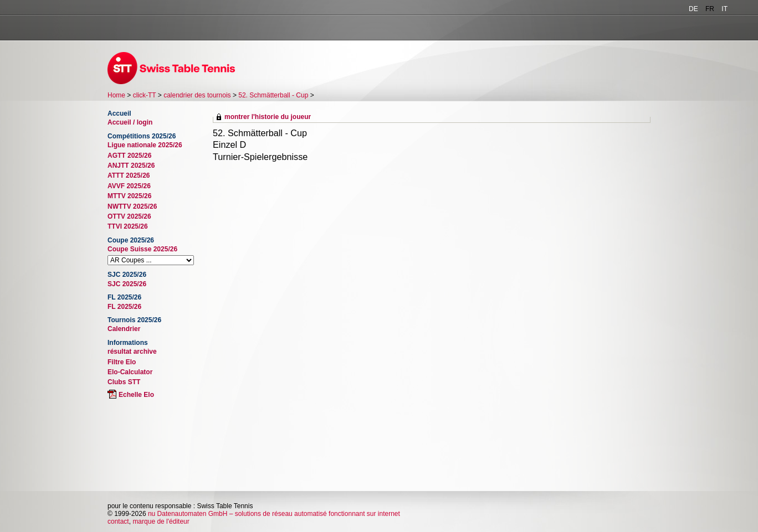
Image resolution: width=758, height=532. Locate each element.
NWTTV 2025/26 (132, 206)
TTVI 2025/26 (128, 226)
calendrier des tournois (197, 95)
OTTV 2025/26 (129, 216)
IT (724, 9)
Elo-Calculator (130, 372)
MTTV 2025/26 (129, 196)
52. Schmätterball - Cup (273, 95)
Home (116, 95)
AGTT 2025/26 (129, 156)
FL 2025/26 (124, 307)
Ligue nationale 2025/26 (145, 145)
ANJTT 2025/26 (131, 166)
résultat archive (132, 352)
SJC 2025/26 (127, 284)
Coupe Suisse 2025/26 (142, 249)
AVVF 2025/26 (129, 186)
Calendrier (124, 329)
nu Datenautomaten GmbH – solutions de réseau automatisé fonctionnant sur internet (274, 514)
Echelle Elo (136, 395)
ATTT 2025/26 (129, 175)
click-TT (145, 95)
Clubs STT (124, 382)
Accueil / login (130, 122)
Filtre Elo (122, 362)
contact (118, 521)
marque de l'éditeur (161, 521)
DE (693, 9)
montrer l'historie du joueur (268, 117)
